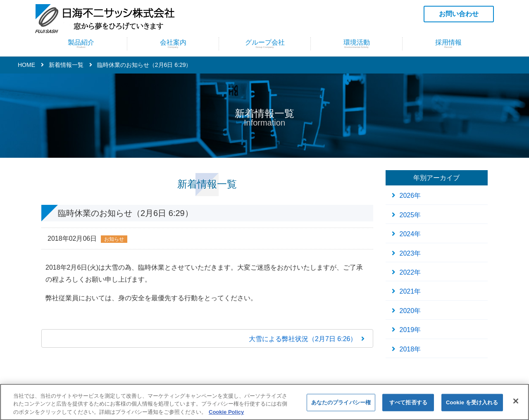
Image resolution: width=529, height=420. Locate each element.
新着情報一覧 (66, 65)
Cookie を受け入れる (472, 406)
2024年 (410, 234)
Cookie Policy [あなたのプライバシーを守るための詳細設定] (226, 416)
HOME (26, 65)
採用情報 (448, 44)
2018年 (410, 349)
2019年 (410, 330)
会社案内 (173, 44)
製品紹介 (81, 44)
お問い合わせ (459, 14)
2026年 (410, 196)
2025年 (410, 215)
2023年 (410, 253)
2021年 (410, 291)
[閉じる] (516, 405)
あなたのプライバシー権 (341, 406)
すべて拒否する (408, 406)
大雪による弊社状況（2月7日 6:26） (303, 339)
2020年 (410, 311)
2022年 (410, 272)
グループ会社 (265, 44)
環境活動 (356, 44)
